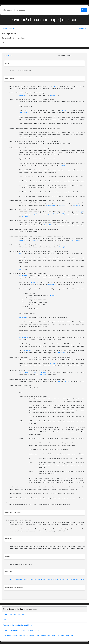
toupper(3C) (50, 214)
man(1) (22, 254)
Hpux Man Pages (9, 28)
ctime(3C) (52, 580)
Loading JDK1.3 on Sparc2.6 (14, 615)
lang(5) (64, 111)
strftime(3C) (62, 247)
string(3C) (77, 205)
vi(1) (59, 381)
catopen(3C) (47, 225)
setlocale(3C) (25, 113)
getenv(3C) (62, 580)
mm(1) (67, 381)
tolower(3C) (60, 214)
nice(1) (35, 373)
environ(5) (8, 55)
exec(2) (56, 86)
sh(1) (22, 373)
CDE (5, 620)
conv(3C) (25, 216)
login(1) (23, 95)
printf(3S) (24, 240)
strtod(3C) (76, 240)
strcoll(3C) (50, 205)
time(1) (28, 373)
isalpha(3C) (82, 212)
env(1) (12, 580)
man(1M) (22, 269)
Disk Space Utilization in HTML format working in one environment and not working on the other (38, 635)
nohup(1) (43, 373)
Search (84, 10)
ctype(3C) (35, 214)
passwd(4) (54, 95)
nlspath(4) (61, 353)
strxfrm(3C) (64, 205)
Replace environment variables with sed (18, 625)
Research (82, 28)
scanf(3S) (35, 240)
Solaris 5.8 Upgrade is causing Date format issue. (21, 630)
